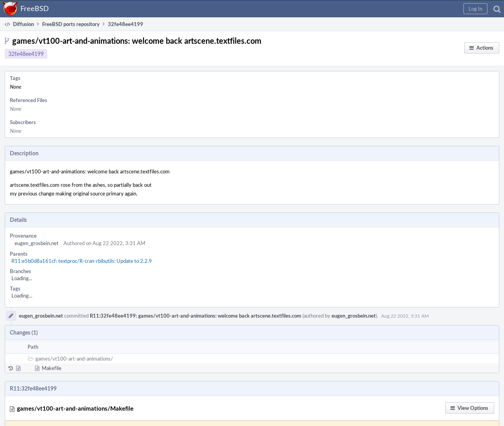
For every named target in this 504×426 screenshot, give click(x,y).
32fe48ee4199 (26, 54)
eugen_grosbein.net (37, 243)
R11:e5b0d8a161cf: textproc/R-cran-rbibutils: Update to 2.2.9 (82, 261)
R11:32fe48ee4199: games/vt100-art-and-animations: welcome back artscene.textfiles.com (195, 316)
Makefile (52, 368)
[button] (475, 9)
